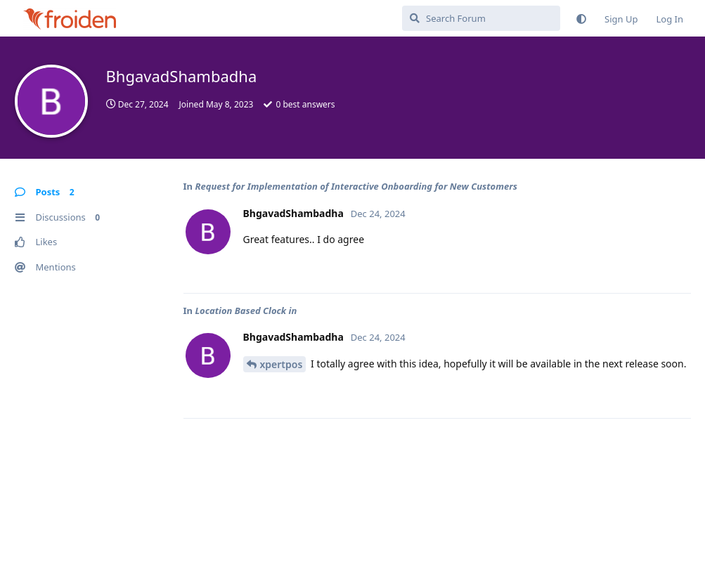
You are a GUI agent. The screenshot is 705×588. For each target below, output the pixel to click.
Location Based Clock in (246, 311)
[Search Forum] (481, 18)
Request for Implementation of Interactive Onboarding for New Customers (356, 186)
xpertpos (282, 364)
